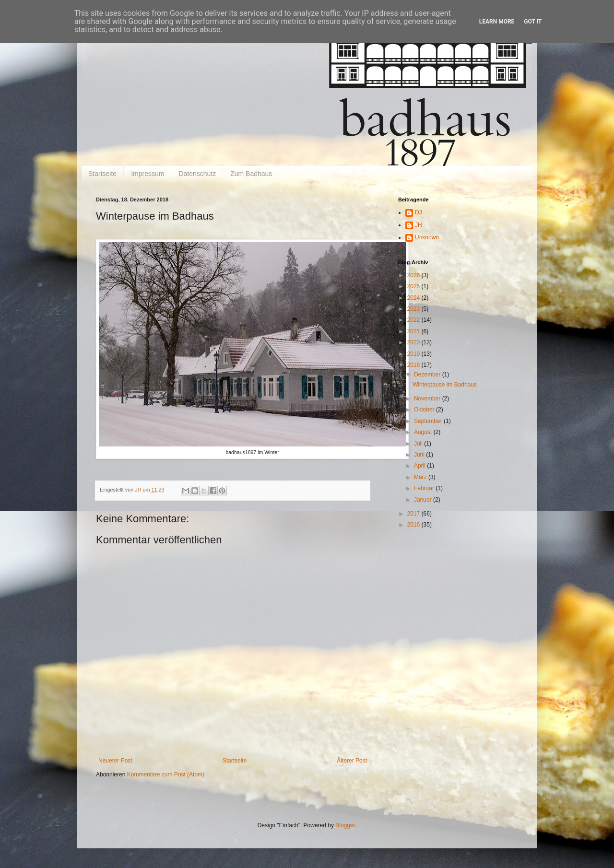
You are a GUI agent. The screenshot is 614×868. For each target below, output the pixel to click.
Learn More (497, 22)
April (420, 466)
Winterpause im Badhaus (445, 385)
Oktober (425, 410)
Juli (419, 444)
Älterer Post (352, 761)
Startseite (102, 174)
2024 (414, 298)
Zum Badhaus (251, 174)
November (428, 399)
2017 (414, 514)
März (421, 477)
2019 (414, 354)
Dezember (428, 375)
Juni (420, 455)
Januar (424, 500)
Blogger (345, 825)
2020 (414, 342)
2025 (414, 286)
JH (419, 225)
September (429, 421)
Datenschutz (197, 174)
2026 (414, 275)
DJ (419, 212)
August (424, 432)
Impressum (148, 174)
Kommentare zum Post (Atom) (166, 774)
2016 (414, 525)
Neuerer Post (115, 761)
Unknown (427, 237)
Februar (425, 488)
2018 (414, 365)
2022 (414, 320)
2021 (414, 331)
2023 (414, 309)
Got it (533, 22)
